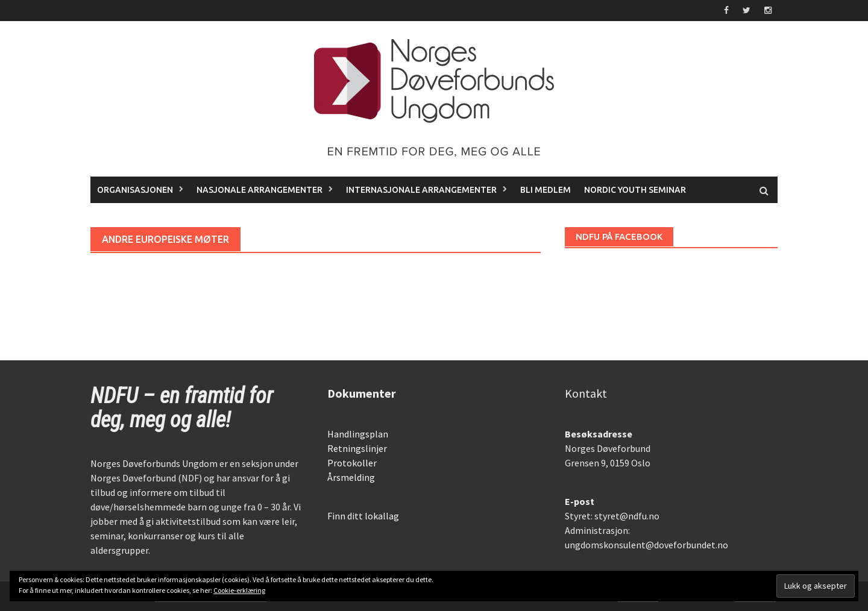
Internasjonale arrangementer (421, 190)
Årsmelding (351, 477)
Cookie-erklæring (239, 590)
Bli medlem (546, 190)
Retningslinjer (357, 448)
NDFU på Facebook (619, 237)
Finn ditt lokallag (363, 516)
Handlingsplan (358, 434)
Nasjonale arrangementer (259, 190)
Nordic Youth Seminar (635, 190)
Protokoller (352, 463)
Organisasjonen (135, 190)
